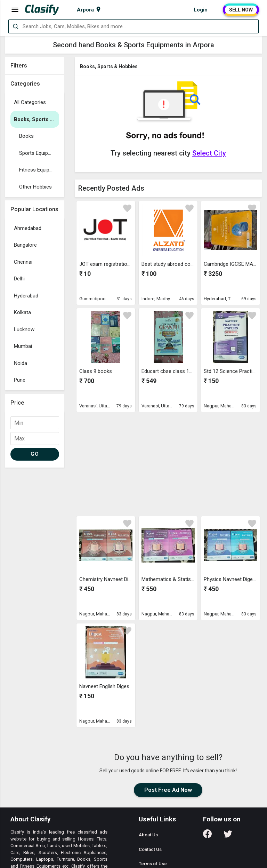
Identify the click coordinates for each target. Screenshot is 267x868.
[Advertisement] (35, 575)
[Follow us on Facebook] (207, 836)
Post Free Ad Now (168, 790)
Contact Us (150, 849)
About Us (148, 835)
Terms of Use (153, 864)
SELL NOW (241, 10)
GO (35, 454)
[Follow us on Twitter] (228, 836)
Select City (209, 153)
